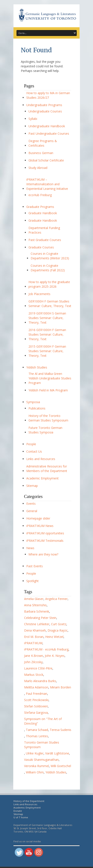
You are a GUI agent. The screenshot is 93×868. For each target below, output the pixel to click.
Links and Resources (41, 459)
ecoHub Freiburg (40, 195)
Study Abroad (38, 168)
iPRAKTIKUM (33, 643)
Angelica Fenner (56, 599)
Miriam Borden (61, 687)
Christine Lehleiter (37, 624)
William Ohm (35, 772)
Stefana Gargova (36, 713)
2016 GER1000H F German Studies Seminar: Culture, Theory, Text (47, 334)
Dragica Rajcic (58, 630)
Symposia (33, 402)
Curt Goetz (59, 624)
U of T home (21, 817)
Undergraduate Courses (45, 111)
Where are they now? (43, 554)
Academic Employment (42, 478)
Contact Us (34, 451)
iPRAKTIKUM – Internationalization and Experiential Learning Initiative (47, 184)
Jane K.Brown (34, 656)
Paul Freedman (37, 694)
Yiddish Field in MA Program (48, 390)
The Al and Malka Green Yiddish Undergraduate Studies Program (50, 378)
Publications (37, 408)
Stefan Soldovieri (36, 706)
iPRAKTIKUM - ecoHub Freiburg (46, 649)
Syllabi (33, 119)
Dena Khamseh (35, 630)
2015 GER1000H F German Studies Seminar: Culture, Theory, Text (47, 351)
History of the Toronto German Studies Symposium (48, 418)
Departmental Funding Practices (44, 230)
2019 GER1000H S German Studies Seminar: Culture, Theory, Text (47, 318)
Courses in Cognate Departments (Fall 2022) (48, 268)
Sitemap (32, 486)
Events (31, 504)
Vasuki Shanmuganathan (41, 760)
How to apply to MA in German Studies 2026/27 (48, 95)
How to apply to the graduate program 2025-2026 (49, 284)
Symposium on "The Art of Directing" (43, 721)
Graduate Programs (40, 207)
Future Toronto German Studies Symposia (45, 430)
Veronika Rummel (37, 766)
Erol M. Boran (34, 637)
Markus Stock (34, 675)
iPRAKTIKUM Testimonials (45, 541)
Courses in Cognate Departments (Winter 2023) (50, 256)
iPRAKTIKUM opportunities (45, 533)
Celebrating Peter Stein (40, 618)
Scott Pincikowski (36, 700)
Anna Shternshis (35, 605)
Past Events (35, 566)
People (31, 444)
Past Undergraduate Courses (49, 133)
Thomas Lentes (37, 736)
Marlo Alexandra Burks (40, 681)
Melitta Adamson (36, 687)
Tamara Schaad (37, 730)
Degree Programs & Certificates (43, 143)
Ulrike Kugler (35, 753)
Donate (18, 811)
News (30, 548)
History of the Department (29, 801)
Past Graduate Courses (45, 240)
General (32, 511)
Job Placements (39, 294)
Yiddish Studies (37, 367)
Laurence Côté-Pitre (38, 668)
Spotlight (32, 581)
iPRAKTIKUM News (40, 526)
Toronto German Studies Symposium (42, 745)
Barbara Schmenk (37, 611)
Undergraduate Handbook (47, 126)
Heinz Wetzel (54, 637)
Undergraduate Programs (44, 105)
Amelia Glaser (34, 599)
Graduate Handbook (43, 213)
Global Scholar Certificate (46, 160)
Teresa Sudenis (61, 730)
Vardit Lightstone (57, 753)
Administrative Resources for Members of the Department (47, 469)
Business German (41, 153)
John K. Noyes (55, 656)
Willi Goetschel (61, 766)
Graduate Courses (41, 247)
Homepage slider (38, 518)
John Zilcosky (33, 662)
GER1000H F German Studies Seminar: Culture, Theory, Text (50, 304)
